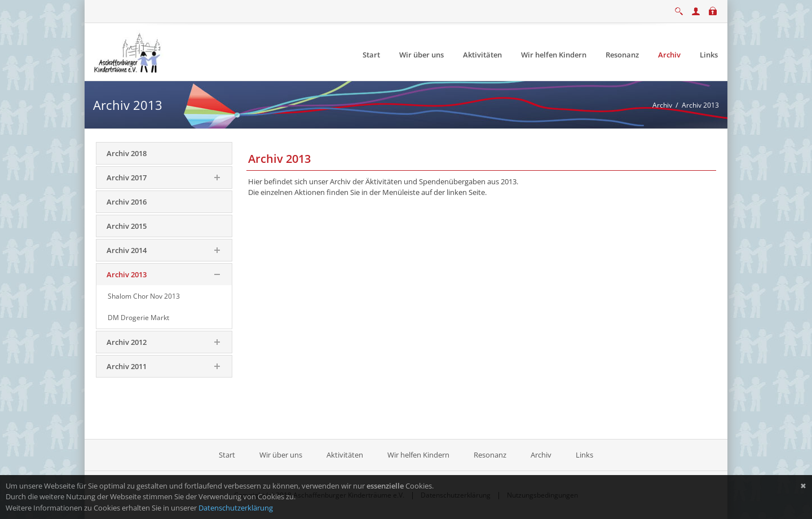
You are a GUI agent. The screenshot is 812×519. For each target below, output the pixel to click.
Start (228, 455)
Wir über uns (281, 455)
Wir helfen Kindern (418, 455)
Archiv (541, 455)
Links (584, 455)
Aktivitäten (345, 455)
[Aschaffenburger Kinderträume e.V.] (129, 51)
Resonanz (490, 455)
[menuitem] (371, 55)
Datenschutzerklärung (236, 508)
